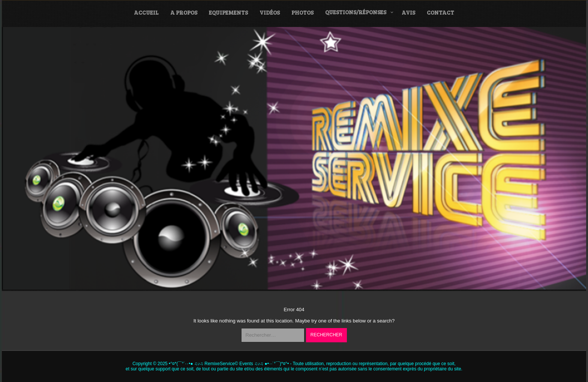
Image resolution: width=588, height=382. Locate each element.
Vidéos (270, 12)
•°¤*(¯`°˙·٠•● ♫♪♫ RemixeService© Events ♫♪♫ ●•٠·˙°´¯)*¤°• (229, 364)
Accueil (146, 12)
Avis (408, 12)
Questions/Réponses (356, 12)
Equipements (228, 12)
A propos (184, 12)
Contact (440, 12)
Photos (302, 12)
